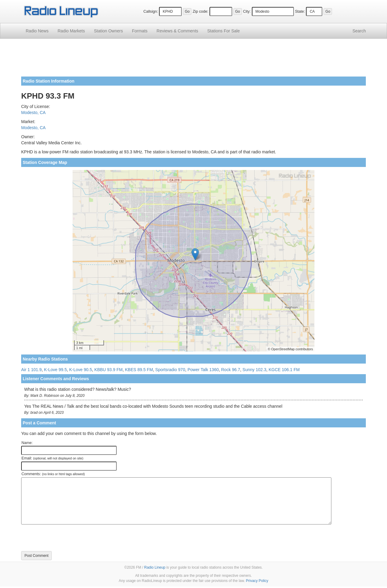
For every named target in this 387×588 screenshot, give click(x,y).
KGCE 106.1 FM (284, 370)
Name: (27, 443)
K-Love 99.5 (56, 370)
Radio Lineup (155, 567)
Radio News (37, 31)
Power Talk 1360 (203, 370)
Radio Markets (71, 31)
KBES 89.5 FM (139, 370)
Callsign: (151, 11)
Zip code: (200, 11)
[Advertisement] (193, 60)
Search (359, 31)
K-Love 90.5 (81, 370)
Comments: (53, 474)
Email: (52, 458)
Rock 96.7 (231, 370)
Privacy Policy (257, 581)
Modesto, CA (33, 113)
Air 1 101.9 (31, 370)
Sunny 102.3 (254, 370)
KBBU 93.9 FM (108, 370)
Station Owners (109, 31)
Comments (177, 31)
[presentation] (67, 538)
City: (247, 11)
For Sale (224, 31)
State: (300, 11)
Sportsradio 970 (170, 370)
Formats (140, 31)
